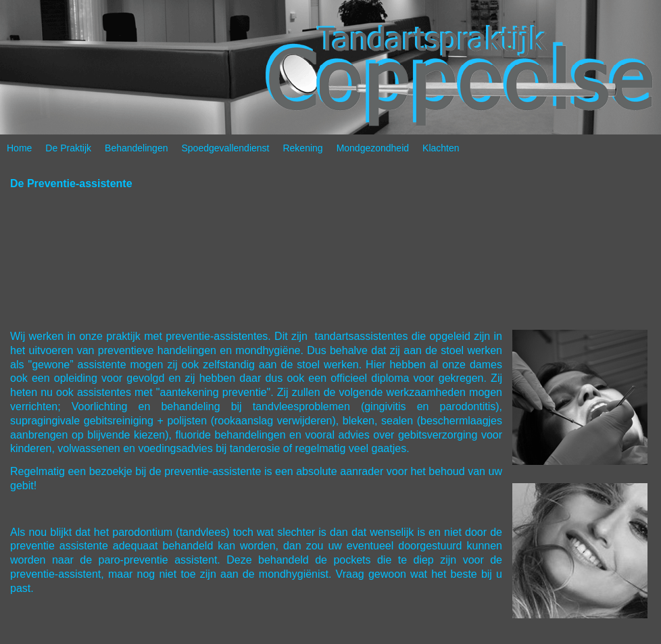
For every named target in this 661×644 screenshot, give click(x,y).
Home (19, 148)
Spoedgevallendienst (225, 148)
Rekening (302, 148)
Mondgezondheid (373, 148)
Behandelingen (136, 148)
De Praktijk (68, 148)
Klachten (441, 148)
